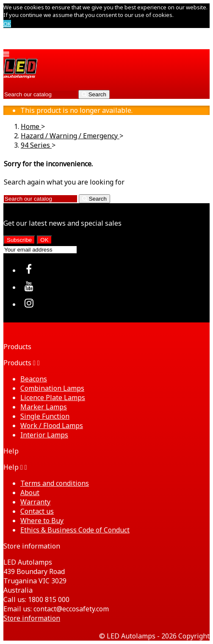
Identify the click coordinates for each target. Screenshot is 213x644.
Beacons (34, 379)
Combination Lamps (52, 388)
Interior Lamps (44, 435)
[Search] (40, 94)
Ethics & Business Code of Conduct (75, 530)
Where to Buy (42, 521)
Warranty (35, 502)
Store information (32, 618)
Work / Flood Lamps (52, 426)
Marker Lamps (44, 407)
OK (7, 24)
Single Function (45, 416)
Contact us (37, 511)
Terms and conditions (55, 483)
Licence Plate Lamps (53, 398)
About (30, 493)
